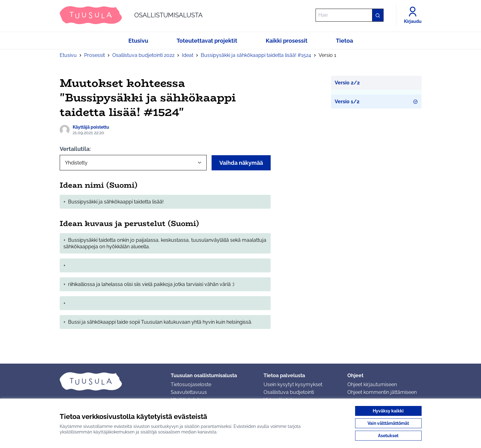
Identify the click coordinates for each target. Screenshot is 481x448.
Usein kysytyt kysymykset (293, 384)
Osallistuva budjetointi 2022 (143, 55)
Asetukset (388, 436)
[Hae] (350, 15)
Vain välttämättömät (388, 423)
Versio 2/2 (347, 83)
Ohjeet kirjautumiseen (372, 384)
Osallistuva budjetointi (289, 392)
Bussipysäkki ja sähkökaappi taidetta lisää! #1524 (256, 55)
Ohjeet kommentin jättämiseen (382, 392)
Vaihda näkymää (241, 163)
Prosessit (94, 55)
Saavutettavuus (189, 392)
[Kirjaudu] (413, 15)
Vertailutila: (75, 149)
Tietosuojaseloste (191, 384)
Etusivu (68, 55)
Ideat (188, 55)
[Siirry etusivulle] (131, 15)
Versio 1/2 (376, 102)
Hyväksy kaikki (388, 411)
